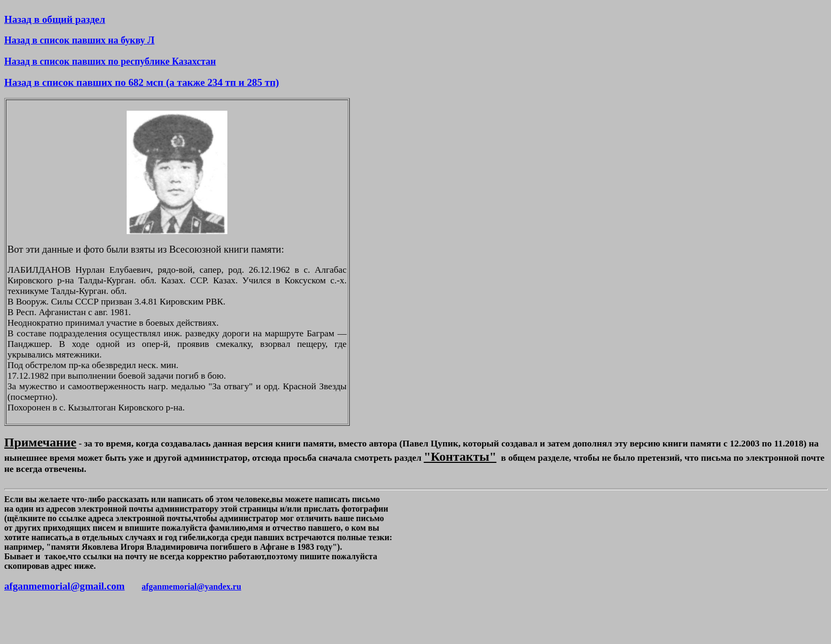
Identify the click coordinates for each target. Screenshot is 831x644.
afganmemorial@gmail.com (64, 586)
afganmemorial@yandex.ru (191, 587)
